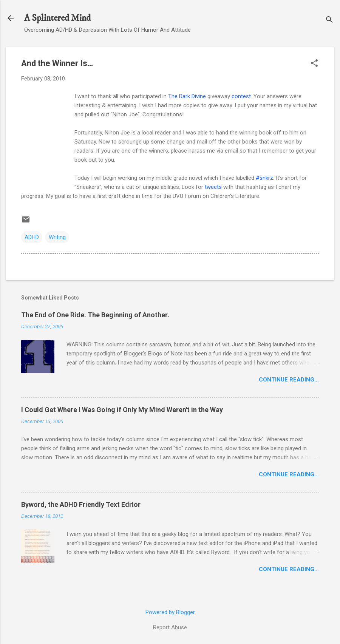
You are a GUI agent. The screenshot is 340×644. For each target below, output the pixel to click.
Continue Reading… (289, 380)
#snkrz (264, 178)
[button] (314, 64)
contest (241, 96)
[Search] (329, 21)
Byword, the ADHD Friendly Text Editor (81, 504)
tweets (213, 187)
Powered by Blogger (170, 612)
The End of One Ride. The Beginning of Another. (95, 315)
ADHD (32, 237)
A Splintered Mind (57, 18)
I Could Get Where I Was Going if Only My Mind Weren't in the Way (122, 410)
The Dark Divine (187, 96)
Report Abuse (170, 627)
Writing (57, 237)
